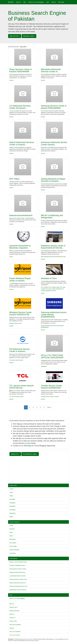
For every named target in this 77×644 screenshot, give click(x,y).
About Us (18, 2)
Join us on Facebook (15, 632)
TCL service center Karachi (16, 397)
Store (47, 2)
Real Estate (12, 539)
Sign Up (54, 2)
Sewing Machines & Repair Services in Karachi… (53, 180)
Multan (11, 517)
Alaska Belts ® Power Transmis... (18, 590)
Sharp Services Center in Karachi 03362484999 (21, 70)
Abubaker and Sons (51, 291)
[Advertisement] (38, 469)
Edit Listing (61, 2)
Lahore (11, 188)
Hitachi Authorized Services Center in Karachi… (22, 143)
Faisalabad (12, 503)
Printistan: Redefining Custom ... (18, 565)
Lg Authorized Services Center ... (18, 576)
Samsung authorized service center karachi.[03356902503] (54, 315)
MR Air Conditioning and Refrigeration (52, 216)
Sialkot (11, 496)
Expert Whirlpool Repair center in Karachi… (20, 279)
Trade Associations (14, 550)
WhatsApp (28, 446)
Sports (11, 532)
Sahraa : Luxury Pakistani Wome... (19, 562)
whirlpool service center (15, 323)
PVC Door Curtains (51, 289)
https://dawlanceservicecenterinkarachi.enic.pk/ (53, 257)
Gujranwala (12, 513)
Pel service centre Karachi (16, 360)
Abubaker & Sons (49, 278)
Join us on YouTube (15, 635)
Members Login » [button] (29, 36)
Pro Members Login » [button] (30, 454)
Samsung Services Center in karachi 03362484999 (54, 107)
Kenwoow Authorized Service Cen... (19, 586)
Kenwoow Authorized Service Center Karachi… (54, 143)
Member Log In (13, 607)
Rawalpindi (12, 506)
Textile (11, 525)
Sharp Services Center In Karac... (18, 569)
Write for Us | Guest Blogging (36, 2)
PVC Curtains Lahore (54, 287)
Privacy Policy (13, 621)
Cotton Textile (13, 546)
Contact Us (12, 618)
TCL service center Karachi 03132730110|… (21, 387)
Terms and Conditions (15, 625)
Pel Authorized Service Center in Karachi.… (19, 350)
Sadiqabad (44, 366)
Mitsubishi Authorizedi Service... (18, 572)
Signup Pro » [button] (15, 454)
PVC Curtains (45, 287)
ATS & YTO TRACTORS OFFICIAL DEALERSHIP (52, 356)
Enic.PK (11, 2)
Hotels (11, 536)
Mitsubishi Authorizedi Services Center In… (51, 70)
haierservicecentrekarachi (21, 215)
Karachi (11, 80)
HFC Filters (14, 179)
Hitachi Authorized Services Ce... (18, 583)
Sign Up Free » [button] (15, 36)
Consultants (13, 553)
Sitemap (12, 628)
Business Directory (14, 611)
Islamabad (12, 499)
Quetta (43, 226)
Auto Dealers (13, 543)
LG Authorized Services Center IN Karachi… (20, 107)
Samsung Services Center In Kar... (19, 579)
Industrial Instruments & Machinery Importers (20, 247)
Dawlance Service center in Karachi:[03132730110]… (53, 247)
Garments (12, 529)
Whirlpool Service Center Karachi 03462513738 (20, 313)
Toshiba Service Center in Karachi (50, 397)
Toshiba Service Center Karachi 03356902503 (51, 387)
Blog (25, 2)
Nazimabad (12, 510)
